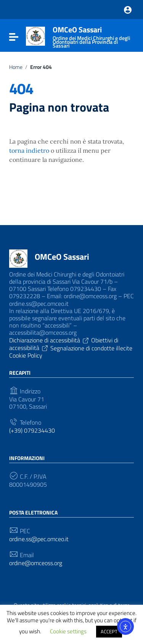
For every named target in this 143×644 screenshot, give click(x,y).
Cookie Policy (26, 355)
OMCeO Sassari (62, 257)
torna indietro (29, 150)
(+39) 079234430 (32, 431)
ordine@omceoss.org (36, 563)
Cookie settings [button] (68, 631)
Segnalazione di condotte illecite (91, 348)
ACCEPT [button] (109, 631)
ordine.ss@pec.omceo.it (39, 539)
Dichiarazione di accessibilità (49, 340)
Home (16, 67)
